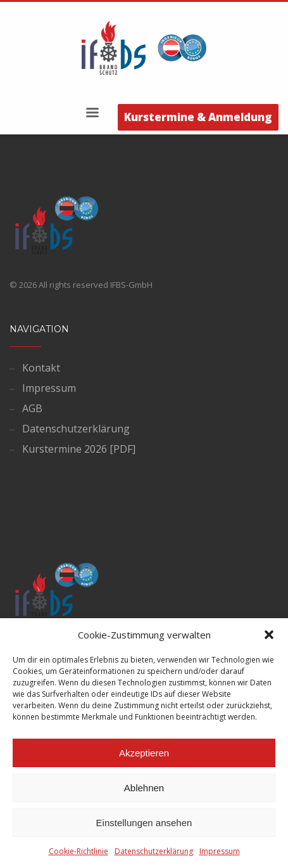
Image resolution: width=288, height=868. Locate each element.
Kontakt (41, 368)
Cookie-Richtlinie (78, 851)
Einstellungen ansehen (144, 823)
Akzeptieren (144, 753)
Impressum (220, 851)
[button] (269, 635)
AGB (32, 408)
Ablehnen (144, 788)
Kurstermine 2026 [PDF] (79, 449)
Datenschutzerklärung (154, 851)
